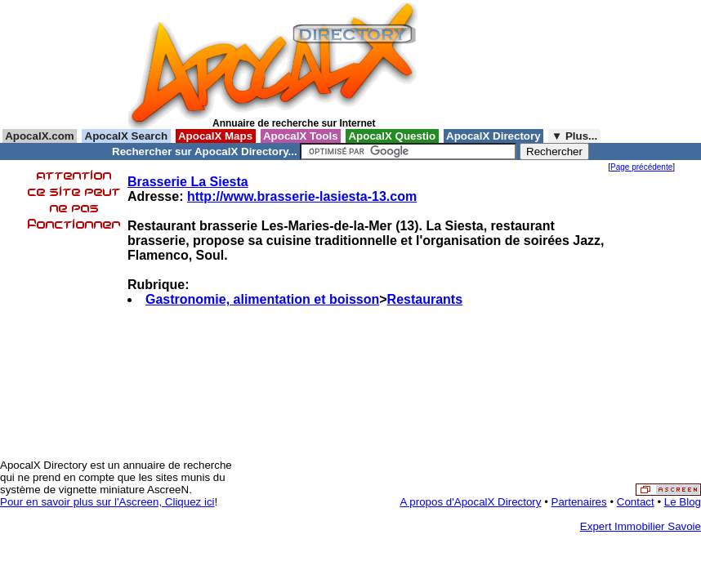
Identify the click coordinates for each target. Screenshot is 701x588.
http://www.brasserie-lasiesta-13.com (302, 196)
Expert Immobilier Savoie (641, 526)
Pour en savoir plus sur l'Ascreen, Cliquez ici (107, 502)
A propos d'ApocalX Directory (471, 502)
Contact (636, 502)
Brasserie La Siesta (188, 182)
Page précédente (641, 167)
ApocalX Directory (493, 136)
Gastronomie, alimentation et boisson (262, 299)
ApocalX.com (40, 136)
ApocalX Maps (216, 136)
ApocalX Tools (301, 136)
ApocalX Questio (392, 136)
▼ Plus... (574, 136)
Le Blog (683, 502)
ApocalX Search (126, 136)
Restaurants (425, 299)
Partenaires (579, 502)
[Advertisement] (499, 65)
